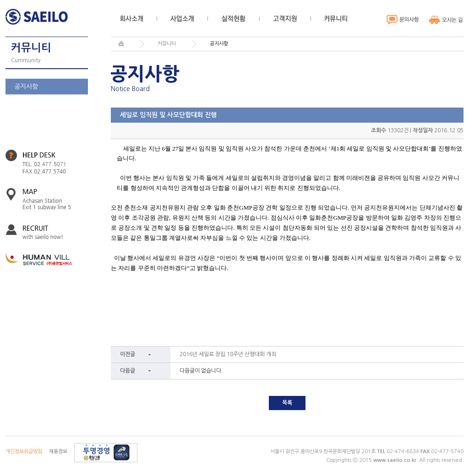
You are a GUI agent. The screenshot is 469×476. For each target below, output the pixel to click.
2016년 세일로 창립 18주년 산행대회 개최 (228, 354)
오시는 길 (446, 20)
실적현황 (233, 19)
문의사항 (403, 20)
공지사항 (26, 87)
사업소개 (182, 19)
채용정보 (58, 452)
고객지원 (285, 19)
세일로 (39, 17)
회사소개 (131, 19)
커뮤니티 (336, 19)
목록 (287, 403)
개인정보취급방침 (24, 452)
